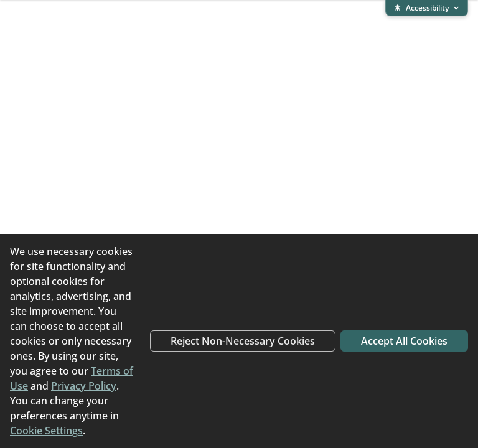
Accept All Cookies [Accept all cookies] (404, 341)
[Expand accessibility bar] (427, 8)
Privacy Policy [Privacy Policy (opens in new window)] (84, 386)
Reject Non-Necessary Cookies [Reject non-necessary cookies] (243, 341)
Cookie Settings (46, 431)
